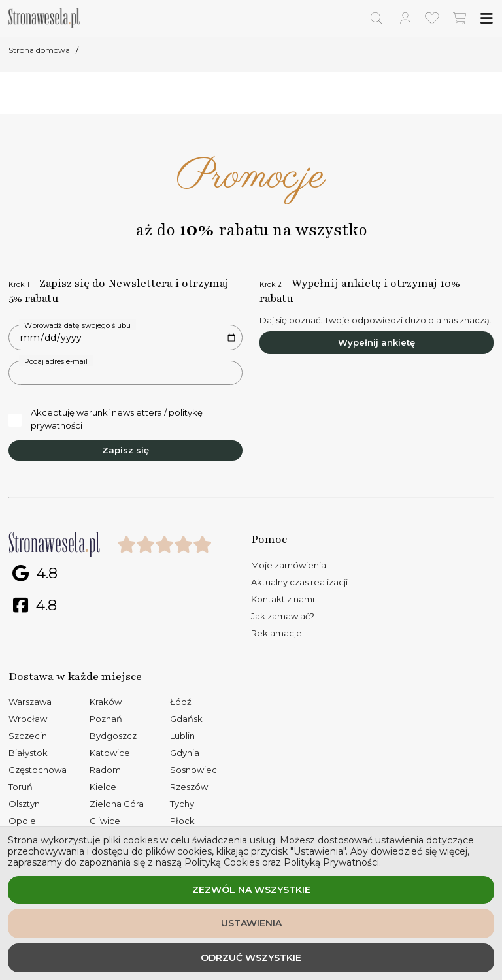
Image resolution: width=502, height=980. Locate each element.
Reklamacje (276, 633)
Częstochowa (38, 770)
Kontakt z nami (283, 599)
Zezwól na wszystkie (251, 890)
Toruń (21, 787)
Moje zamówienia (289, 565)
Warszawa (30, 702)
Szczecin (28, 736)
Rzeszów (189, 787)
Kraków (106, 702)
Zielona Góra (117, 804)
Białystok (28, 753)
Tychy (182, 804)
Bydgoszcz (113, 736)
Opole (22, 821)
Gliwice (105, 821)
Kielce (103, 787)
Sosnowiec (193, 770)
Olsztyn (24, 804)
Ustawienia (251, 923)
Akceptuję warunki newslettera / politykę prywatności (106, 419)
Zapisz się (125, 450)
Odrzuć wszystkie (251, 958)
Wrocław (28, 719)
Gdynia (185, 753)
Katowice (110, 753)
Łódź (181, 702)
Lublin (182, 736)
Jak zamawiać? (283, 616)
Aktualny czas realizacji (299, 582)
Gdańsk (186, 719)
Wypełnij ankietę (376, 342)
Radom (105, 770)
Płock (182, 821)
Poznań (106, 719)
